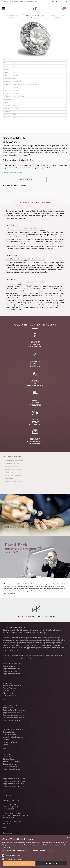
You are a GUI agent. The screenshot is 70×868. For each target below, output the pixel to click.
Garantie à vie (9, 478)
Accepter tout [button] (19, 863)
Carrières (6, 745)
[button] (35, 859)
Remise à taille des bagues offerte (15, 475)
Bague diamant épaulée (11, 669)
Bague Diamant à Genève (12, 769)
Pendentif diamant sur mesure (13, 718)
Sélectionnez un (35, 17)
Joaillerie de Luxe (9, 691)
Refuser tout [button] (52, 863)
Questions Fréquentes (11, 742)
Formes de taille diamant (12, 762)
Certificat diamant (9, 759)
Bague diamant (8, 708)
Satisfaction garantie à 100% (13, 472)
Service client (8, 833)
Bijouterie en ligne (9, 693)
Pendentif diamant (9, 688)
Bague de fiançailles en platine (14, 784)
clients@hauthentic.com (28, 2)
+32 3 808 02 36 (8, 818)
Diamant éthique (9, 732)
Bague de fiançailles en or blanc (14, 779)
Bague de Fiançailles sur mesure (14, 710)
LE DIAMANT (8, 754)
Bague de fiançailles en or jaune (14, 781)
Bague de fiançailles (13, 664)
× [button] (67, 838)
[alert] (35, 852)
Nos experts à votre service (13, 484)
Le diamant (7, 757)
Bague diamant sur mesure (12, 713)
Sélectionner (24, 179)
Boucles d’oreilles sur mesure (13, 715)
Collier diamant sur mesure (12, 720)
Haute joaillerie (11, 705)
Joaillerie (8, 683)
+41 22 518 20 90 (10, 2)
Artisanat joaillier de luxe (12, 467)
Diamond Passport (9, 735)
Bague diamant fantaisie (11, 674)
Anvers (30, 617)
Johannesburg (46, 617)
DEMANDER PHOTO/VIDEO (14, 186)
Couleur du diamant (10, 764)
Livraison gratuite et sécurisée (14, 481)
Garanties (6, 740)
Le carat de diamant (10, 767)
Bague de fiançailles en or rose (14, 786)
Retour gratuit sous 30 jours (13, 470)
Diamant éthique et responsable (14, 461)
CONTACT (7, 796)
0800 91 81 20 (8, 824)
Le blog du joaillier (10, 696)
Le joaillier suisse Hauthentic (13, 737)
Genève (19, 617)
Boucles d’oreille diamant (12, 686)
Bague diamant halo (10, 671)
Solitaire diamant (9, 666)
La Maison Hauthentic (14, 730)
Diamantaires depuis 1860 (12, 464)
